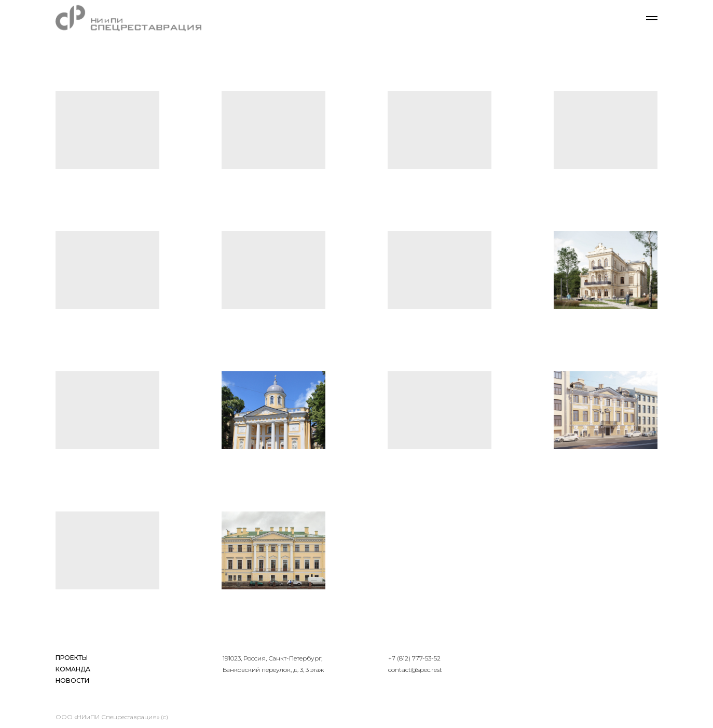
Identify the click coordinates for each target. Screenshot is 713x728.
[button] (107, 130)
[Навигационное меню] (652, 18)
